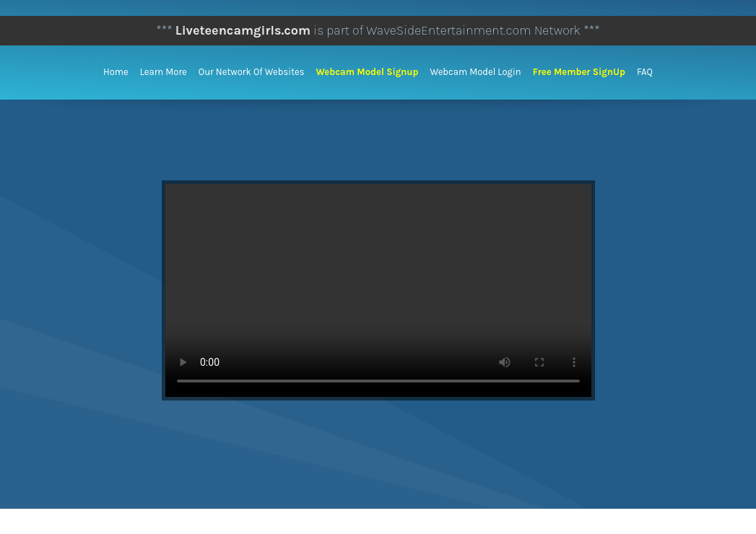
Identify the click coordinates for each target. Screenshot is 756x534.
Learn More (164, 72)
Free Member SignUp (579, 72)
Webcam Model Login (475, 72)
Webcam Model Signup (368, 72)
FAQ (645, 72)
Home (116, 72)
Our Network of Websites (252, 72)
